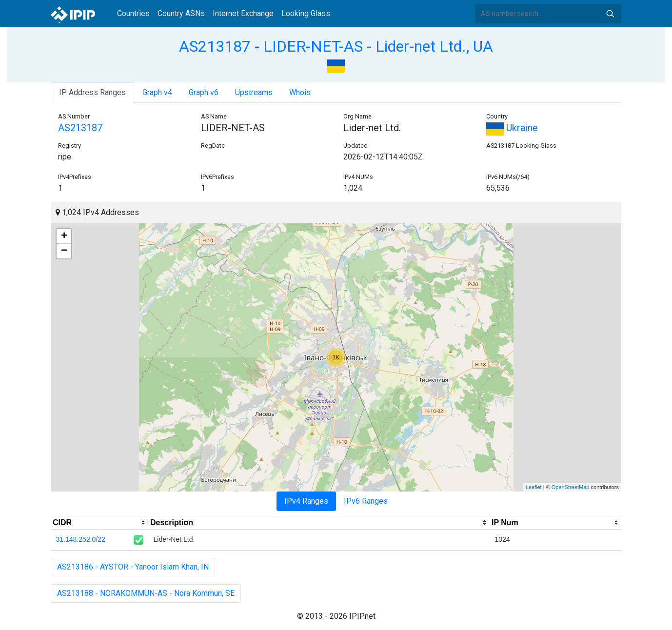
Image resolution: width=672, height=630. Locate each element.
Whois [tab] (300, 92)
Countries (133, 13)
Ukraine (512, 128)
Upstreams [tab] (254, 92)
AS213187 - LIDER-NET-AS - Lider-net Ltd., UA (336, 46)
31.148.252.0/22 (81, 539)
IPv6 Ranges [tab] (366, 501)
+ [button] (64, 236)
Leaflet (534, 487)
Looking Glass (306, 13)
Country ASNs (181, 13)
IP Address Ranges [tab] (92, 92)
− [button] (64, 251)
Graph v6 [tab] (204, 92)
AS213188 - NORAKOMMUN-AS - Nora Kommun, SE (146, 593)
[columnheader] (99, 523)
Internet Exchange (243, 13)
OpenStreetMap (571, 487)
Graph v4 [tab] (157, 92)
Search (610, 14)
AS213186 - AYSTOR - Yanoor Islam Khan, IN (133, 567)
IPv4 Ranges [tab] (306, 501)
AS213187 (80, 128)
